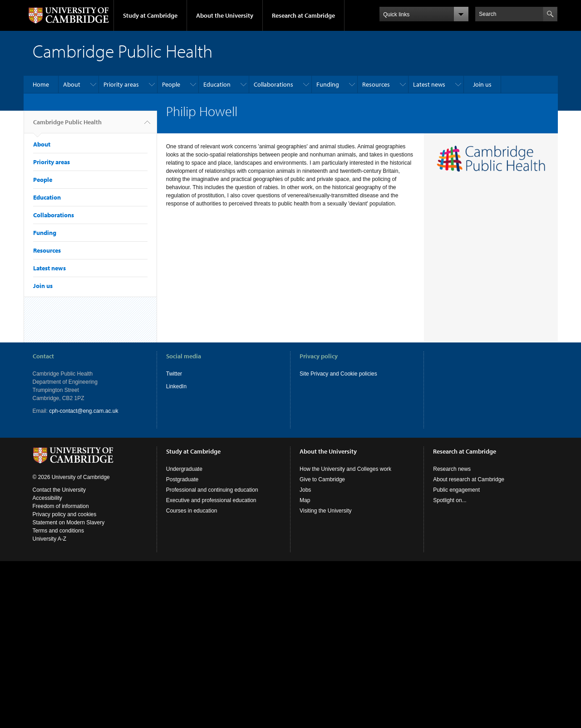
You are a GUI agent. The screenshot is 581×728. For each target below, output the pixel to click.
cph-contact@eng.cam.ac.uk (84, 411)
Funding (328, 84)
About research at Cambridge (469, 479)
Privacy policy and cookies (65, 514)
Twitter (174, 374)
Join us (482, 84)
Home (41, 84)
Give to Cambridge (322, 479)
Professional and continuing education (212, 490)
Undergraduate (184, 469)
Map (305, 500)
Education (217, 84)
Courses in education (192, 511)
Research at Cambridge (303, 15)
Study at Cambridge (150, 15)
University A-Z (50, 539)
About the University (225, 15)
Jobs (305, 490)
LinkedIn (176, 386)
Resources (376, 84)
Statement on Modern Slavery (69, 523)
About (72, 84)
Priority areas (121, 84)
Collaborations (273, 84)
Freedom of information (61, 506)
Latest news (429, 84)
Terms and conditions (58, 531)
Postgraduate (182, 479)
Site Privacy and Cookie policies (338, 374)
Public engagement (456, 490)
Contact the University (59, 490)
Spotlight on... (450, 500)
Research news (452, 469)
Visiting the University (326, 511)
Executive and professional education (211, 500)
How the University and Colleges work (345, 469)
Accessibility (47, 498)
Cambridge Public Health (67, 126)
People (171, 84)
